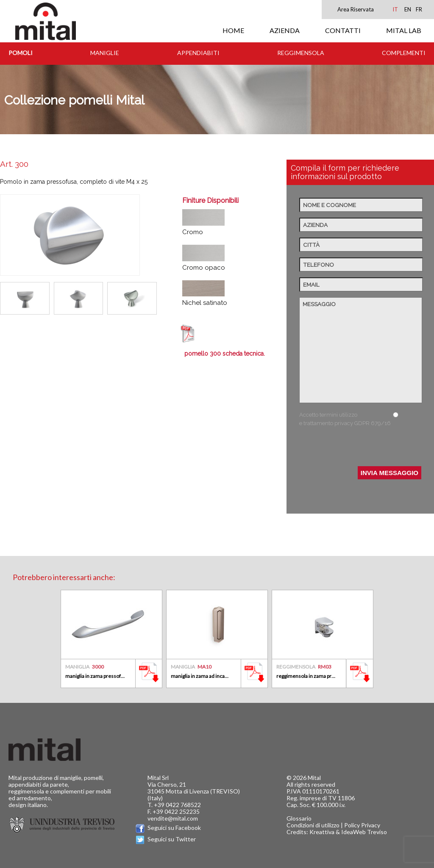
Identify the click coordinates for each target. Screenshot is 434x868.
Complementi (404, 53)
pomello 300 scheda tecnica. (225, 354)
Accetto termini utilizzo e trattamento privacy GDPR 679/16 (345, 419)
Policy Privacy (362, 825)
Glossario (299, 818)
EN (408, 9)
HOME (233, 30)
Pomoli (21, 53)
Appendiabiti (198, 53)
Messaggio (361, 350)
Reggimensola (301, 53)
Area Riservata (356, 9)
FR (419, 9)
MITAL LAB (404, 30)
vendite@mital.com (173, 818)
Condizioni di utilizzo (313, 825)
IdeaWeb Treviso (364, 832)
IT (395, 9)
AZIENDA (285, 30)
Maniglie (105, 53)
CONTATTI (343, 30)
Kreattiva (322, 832)
